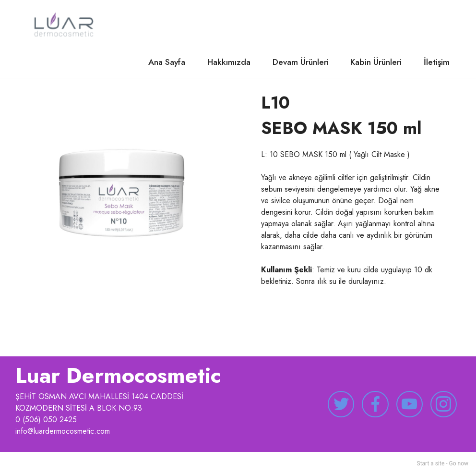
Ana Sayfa (167, 62)
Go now (459, 463)
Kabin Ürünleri (376, 62)
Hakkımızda (229, 62)
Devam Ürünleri (301, 62)
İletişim (437, 62)
